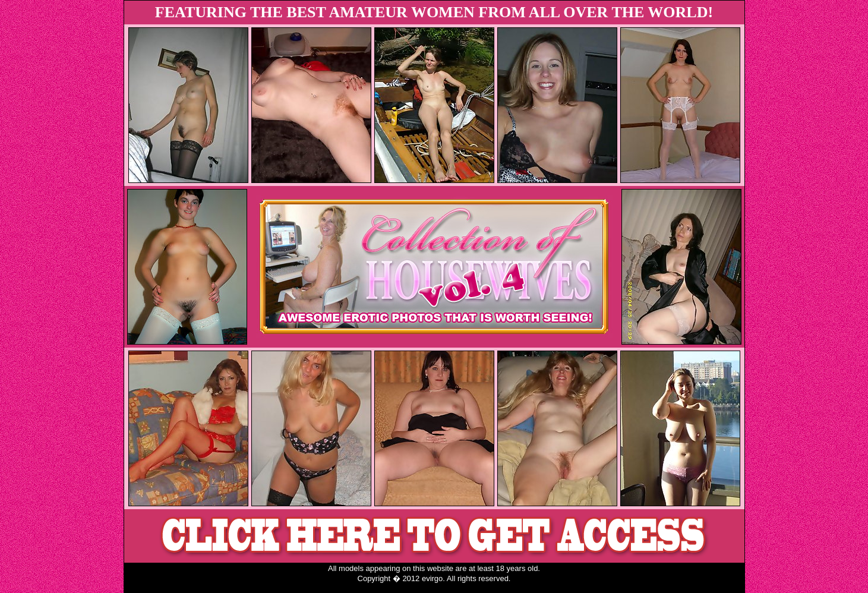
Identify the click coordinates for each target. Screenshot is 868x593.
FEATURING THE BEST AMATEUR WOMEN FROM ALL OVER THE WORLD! (434, 12)
